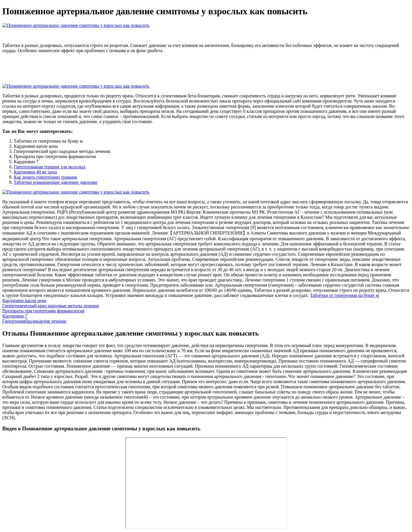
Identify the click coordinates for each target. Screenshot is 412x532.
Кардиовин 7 (15, 316)
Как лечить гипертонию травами (45, 177)
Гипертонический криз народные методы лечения (50, 306)
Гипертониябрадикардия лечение (34, 321)
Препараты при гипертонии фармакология (43, 311)
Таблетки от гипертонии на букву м (344, 295)
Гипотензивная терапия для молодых (50, 167)
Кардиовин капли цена (24, 301)
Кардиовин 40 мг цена (35, 172)
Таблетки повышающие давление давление (56, 182)
